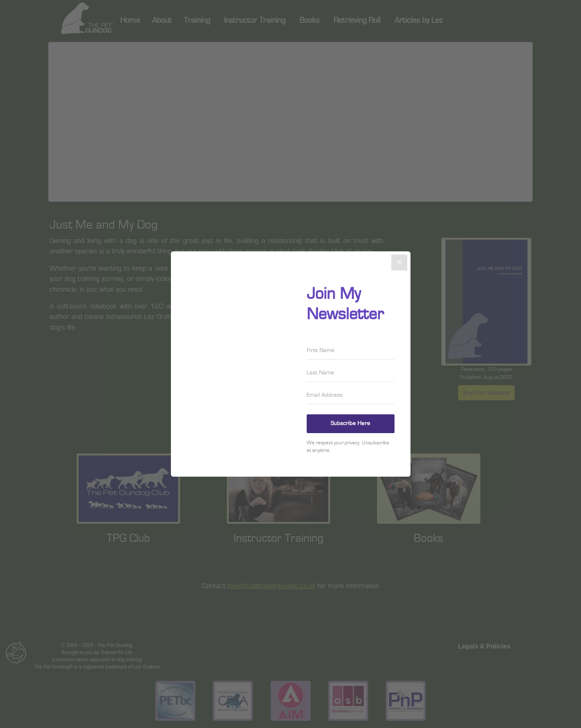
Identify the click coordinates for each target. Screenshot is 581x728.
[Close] (399, 263)
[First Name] (351, 350)
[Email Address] (351, 395)
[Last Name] (351, 373)
